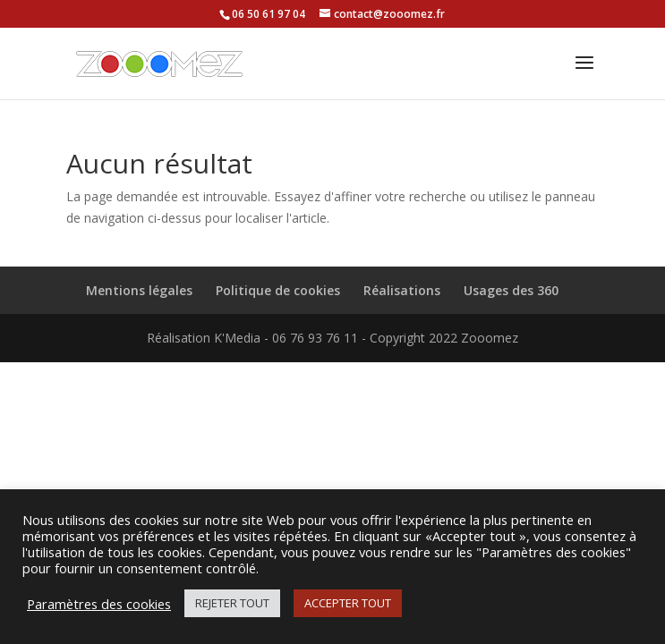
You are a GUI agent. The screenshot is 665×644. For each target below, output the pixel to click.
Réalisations (402, 290)
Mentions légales (139, 290)
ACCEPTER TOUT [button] (348, 603)
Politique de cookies (278, 290)
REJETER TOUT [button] (232, 603)
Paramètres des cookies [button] (99, 604)
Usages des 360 (511, 290)
